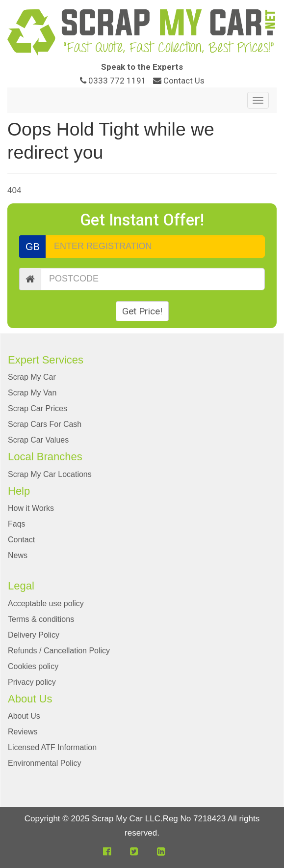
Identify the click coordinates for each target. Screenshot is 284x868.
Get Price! (142, 311)
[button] (107, 852)
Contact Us (179, 81)
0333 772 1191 (114, 81)
